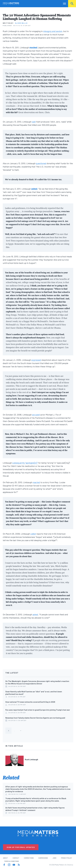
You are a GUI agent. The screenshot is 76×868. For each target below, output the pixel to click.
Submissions (43, 858)
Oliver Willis (21, 23)
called (33, 534)
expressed (36, 360)
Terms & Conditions (11, 861)
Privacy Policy (66, 858)
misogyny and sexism (53, 31)
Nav (63, 4)
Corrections (29, 858)
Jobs (54, 858)
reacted (36, 482)
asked (35, 614)
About (5, 858)
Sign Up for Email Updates (21, 847)
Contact (16, 858)
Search (72, 4)
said (34, 122)
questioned (41, 163)
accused (36, 415)
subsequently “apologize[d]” (25, 463)
